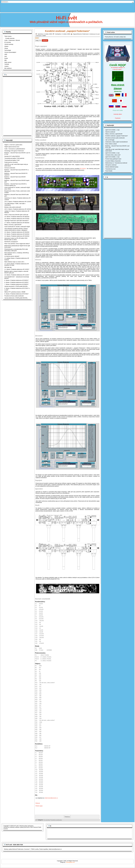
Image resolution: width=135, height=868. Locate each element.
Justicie (6, 66)
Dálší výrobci (8, 62)
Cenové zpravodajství (10, 52)
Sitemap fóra (118, 91)
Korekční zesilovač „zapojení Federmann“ (68, 31)
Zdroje (6, 48)
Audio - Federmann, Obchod (12, 40)
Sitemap (118, 88)
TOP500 (7, 64)
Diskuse (38, 803)
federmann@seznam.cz (51, 798)
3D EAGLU (83, 169)
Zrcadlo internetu (10, 38)
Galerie (6, 46)
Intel (6, 56)
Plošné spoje (39, 806)
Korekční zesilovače (56, 820)
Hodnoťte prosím (35, 39)
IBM (5, 60)
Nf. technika (8, 42)
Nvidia (6, 58)
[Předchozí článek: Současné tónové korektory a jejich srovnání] (67, 817)
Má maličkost (8, 68)
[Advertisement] (67, 7)
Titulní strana (8, 36)
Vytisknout (92, 34)
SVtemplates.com (70, 862)
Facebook (118, 118)
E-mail (98, 34)
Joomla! (6, 827)
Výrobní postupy (9, 44)
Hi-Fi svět (66, 18)
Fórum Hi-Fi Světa (118, 110)
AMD (6, 54)
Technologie (8, 50)
